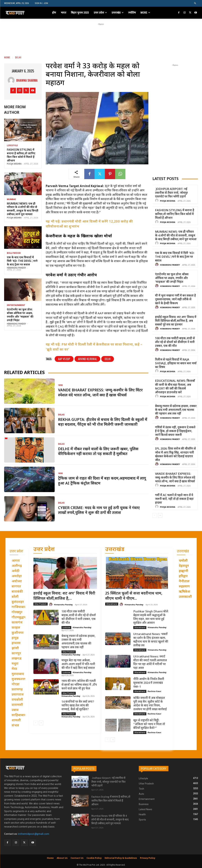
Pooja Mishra (14, 164)
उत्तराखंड (115, 550)
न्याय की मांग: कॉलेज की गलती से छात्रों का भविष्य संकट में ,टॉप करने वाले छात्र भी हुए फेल (79, 685)
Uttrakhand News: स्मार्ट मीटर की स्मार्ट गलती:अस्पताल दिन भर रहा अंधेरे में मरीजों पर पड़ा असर (150, 662)
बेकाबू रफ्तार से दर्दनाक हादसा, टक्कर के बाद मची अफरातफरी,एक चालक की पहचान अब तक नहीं (176, 410)
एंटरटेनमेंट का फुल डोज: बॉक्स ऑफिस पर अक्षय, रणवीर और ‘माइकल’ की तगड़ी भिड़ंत (20, 315)
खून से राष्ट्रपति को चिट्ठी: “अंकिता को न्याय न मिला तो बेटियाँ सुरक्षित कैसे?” (149, 724)
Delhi (18, 57)
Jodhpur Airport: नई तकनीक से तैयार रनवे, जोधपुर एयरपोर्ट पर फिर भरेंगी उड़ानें (171, 193)
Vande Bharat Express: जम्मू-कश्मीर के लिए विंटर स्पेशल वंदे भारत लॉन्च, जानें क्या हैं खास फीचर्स (100, 393)
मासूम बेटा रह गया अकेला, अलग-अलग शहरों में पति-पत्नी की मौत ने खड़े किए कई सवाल (78, 664)
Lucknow (66, 627)
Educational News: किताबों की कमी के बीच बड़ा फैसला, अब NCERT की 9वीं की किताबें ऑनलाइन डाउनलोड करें (175, 387)
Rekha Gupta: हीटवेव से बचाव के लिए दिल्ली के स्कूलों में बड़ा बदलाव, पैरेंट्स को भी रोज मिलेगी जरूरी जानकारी (103, 422)
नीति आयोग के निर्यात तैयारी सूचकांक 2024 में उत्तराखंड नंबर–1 (149, 683)
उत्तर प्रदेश (44, 550)
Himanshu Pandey (16, 268)
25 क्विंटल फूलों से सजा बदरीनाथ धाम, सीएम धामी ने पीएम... (134, 596)
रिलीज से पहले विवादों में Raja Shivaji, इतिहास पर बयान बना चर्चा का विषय (176, 364)
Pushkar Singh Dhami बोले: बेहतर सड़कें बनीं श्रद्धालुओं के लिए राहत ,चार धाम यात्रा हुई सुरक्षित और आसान (151, 617)
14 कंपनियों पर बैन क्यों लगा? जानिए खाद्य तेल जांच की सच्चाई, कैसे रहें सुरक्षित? (78, 706)
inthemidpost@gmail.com (34, 834)
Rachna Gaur (154, 691)
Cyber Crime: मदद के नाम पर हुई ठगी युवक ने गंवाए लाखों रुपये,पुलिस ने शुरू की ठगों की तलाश (99, 511)
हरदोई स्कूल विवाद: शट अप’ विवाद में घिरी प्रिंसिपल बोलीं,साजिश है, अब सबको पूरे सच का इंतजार (176, 321)
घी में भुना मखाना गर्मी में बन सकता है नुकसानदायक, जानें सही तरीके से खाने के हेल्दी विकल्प (175, 300)
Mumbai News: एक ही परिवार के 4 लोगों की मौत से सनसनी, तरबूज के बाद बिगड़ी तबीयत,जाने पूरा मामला (23, 209)
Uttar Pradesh (41, 604)
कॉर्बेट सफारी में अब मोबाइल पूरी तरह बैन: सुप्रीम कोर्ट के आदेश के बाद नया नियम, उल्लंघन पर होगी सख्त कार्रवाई (150, 704)
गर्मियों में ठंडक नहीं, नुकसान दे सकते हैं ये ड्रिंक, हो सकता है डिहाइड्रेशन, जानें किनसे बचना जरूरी (175, 431)
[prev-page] (155, 515)
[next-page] (160, 515)
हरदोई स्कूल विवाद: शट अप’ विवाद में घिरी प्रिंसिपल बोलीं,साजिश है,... (64, 596)
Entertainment (16, 305)
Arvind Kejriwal (87, 359)
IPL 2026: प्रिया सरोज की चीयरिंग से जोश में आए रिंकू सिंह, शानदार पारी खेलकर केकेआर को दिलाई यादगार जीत (175, 455)
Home (7, 57)
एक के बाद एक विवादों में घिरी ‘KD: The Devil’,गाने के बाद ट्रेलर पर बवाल (22, 261)
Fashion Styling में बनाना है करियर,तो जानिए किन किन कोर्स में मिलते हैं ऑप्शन (21, 155)
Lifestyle (12, 146)
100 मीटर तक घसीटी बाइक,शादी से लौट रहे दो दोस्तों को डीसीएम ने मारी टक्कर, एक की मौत (175, 342)
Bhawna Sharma (27, 80)
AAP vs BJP (64, 359)
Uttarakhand (112, 604)
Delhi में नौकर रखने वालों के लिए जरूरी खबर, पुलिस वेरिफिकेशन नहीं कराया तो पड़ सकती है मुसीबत (98, 452)
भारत (60, 385)
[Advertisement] (101, 34)
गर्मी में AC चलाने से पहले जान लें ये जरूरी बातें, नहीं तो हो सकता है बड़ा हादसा (174, 499)
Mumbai (11, 200)
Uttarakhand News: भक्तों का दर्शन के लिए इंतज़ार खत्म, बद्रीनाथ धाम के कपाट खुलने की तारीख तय (151, 640)
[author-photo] (157, 201)
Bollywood (14, 253)
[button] (195, 3)
